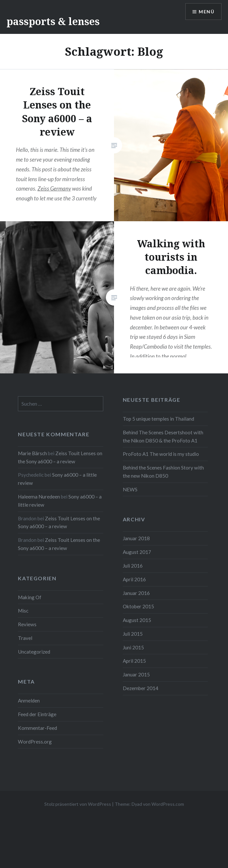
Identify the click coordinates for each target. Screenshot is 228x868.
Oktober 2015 (138, 606)
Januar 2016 (136, 593)
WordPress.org (35, 742)
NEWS (130, 489)
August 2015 (137, 620)
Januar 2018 (136, 538)
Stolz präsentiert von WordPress (78, 804)
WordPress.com (168, 804)
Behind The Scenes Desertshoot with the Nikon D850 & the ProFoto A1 (163, 436)
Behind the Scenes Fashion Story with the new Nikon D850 (163, 472)
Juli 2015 (133, 634)
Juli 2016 (133, 566)
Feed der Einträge (37, 714)
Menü (207, 12)
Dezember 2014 (141, 688)
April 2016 (134, 579)
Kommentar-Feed (37, 728)
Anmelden (29, 701)
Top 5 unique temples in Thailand (158, 419)
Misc (23, 611)
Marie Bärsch (32, 453)
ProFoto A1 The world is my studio (161, 454)
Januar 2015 (136, 674)
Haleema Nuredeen (39, 497)
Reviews (27, 624)
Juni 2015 (133, 647)
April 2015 (134, 661)
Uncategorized (34, 652)
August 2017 (137, 552)
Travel (25, 638)
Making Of (30, 597)
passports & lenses (53, 21)
